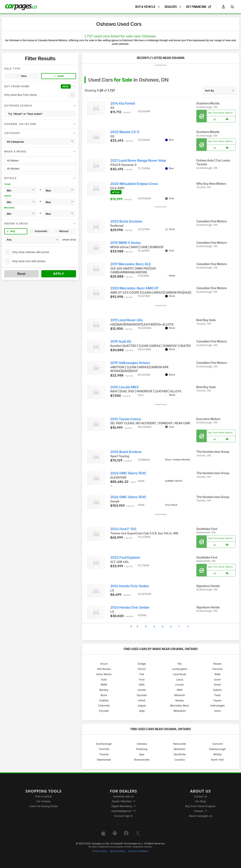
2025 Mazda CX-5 (125, 132)
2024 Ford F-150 (123, 529)
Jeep (142, 711)
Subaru (217, 690)
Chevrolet (104, 706)
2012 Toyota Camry (126, 419)
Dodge (142, 664)
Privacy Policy (100, 851)
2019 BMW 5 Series (126, 243)
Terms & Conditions (138, 851)
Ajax (142, 754)
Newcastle (180, 744)
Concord (217, 744)
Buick (104, 695)
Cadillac (104, 700)
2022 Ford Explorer (125, 558)
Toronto (104, 754)
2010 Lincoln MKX (125, 387)
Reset (21, 274)
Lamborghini (180, 669)
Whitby (217, 754)
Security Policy (118, 851)
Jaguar (142, 706)
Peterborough (217, 749)
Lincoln (180, 685)
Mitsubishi (180, 711)
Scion (217, 680)
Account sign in (123, 816)
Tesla (217, 695)
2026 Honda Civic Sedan (130, 607)
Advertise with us (123, 796)
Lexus (180, 680)
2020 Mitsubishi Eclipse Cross (134, 184)
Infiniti (142, 700)
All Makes (40, 161)
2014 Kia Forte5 (123, 103)
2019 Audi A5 (121, 342)
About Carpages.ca (200, 816)
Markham (180, 749)
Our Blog (200, 801)
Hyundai (142, 695)
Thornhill (104, 749)
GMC (142, 685)
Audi (104, 680)
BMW (104, 685)
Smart (217, 685)
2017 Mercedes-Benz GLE (131, 264)
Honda (142, 690)
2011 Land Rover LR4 (127, 320)
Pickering (142, 749)
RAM (217, 674)
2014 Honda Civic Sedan (130, 586)
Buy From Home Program (200, 806)
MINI (180, 690)
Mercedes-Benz (180, 706)
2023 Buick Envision (126, 221)
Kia (180, 664)
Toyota (217, 700)
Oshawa (142, 744)
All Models (40, 169)
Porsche (217, 669)
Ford (142, 680)
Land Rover (180, 674)
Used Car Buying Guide (44, 806)
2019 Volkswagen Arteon (130, 363)
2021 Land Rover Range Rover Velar (138, 161)
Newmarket (104, 760)
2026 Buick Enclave (126, 452)
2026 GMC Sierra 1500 (128, 473)
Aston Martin (104, 674)
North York (217, 760)
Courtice (180, 760)
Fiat (142, 674)
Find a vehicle (44, 796)
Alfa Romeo (104, 669)
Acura (104, 664)
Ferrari (142, 669)
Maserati (180, 695)
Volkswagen (217, 706)
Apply (59, 274)
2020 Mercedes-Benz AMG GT (135, 288)
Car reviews (44, 801)
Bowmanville (142, 760)
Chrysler (104, 711)
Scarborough (104, 744)
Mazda (179, 700)
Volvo (217, 711)
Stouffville (180, 754)
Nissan (217, 664)
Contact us (201, 796)
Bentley (104, 690)
